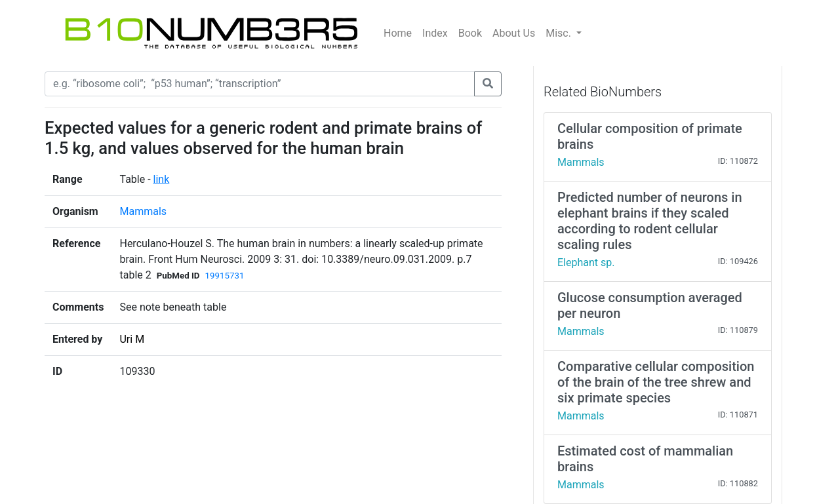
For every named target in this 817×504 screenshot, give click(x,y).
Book (470, 33)
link (162, 179)
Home (398, 33)
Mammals (143, 211)
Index (435, 33)
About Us (514, 33)
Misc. (560, 33)
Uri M (132, 339)
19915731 (225, 276)
